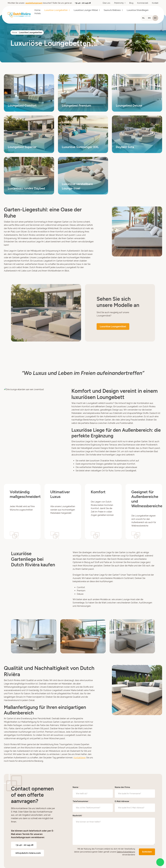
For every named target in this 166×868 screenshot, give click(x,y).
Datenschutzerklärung (126, 852)
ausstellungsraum (34, 3)
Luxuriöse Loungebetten (56, 10)
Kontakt (155, 3)
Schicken (147, 852)
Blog (131, 3)
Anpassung (119, 3)
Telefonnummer (81, 802)
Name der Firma (122, 787)
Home (37, 10)
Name (76, 787)
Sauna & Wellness (112, 10)
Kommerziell (143, 3)
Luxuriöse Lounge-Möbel (86, 10)
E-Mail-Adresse (122, 802)
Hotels (38, 13)
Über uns (106, 3)
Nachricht (78, 816)
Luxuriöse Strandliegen (138, 10)
